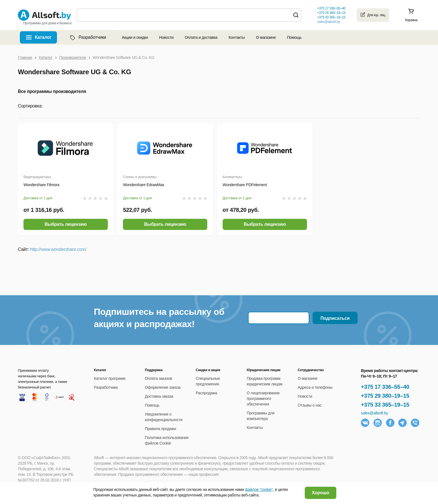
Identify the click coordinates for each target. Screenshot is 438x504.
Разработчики (87, 37)
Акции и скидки (135, 37)
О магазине (266, 37)
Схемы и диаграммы (140, 177)
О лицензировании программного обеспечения (263, 399)
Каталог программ (110, 378)
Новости (166, 37)
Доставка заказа (159, 396)
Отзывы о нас (310, 405)
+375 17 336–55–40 (385, 387)
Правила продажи (160, 429)
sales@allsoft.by (328, 22)
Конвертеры (232, 177)
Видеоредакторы (37, 177)
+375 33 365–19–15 (385, 405)
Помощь (294, 37)
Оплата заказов (158, 378)
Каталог (43, 37)
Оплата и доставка (201, 37)
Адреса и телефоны (315, 387)
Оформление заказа (163, 387)
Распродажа (206, 393)
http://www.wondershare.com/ (58, 249)
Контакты (237, 37)
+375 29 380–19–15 (385, 396)
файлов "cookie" (259, 489)
